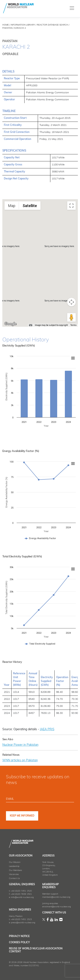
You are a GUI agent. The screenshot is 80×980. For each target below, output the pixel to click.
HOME (6, 25)
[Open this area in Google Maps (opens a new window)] (10, 324)
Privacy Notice (19, 936)
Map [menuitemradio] (12, 206)
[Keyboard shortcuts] (31, 325)
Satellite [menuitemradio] (30, 206)
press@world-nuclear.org (23, 923)
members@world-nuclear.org (56, 897)
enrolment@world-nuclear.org (57, 907)
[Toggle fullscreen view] (71, 206)
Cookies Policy (19, 943)
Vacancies (14, 874)
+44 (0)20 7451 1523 (21, 920)
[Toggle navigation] (72, 8)
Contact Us (14, 878)
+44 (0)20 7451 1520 (21, 891)
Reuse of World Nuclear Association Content (36, 950)
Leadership (14, 866)
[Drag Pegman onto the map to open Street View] (71, 317)
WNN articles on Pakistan (20, 761)
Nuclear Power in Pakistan (20, 745)
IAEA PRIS (47, 729)
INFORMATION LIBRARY (23, 25)
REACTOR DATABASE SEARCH (52, 25)
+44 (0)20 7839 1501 (21, 894)
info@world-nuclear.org (22, 897)
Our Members (15, 870)
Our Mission (15, 862)
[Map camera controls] (71, 302)
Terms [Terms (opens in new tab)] (73, 325)
